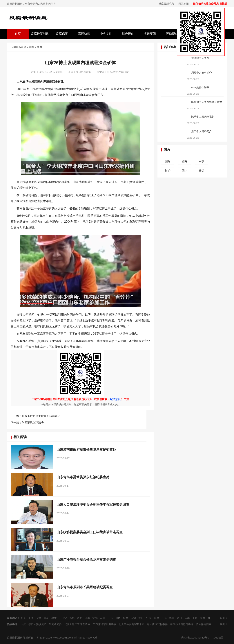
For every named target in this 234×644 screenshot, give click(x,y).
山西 (118, 618)
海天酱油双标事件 (157, 624)
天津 (39, 618)
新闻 (31, 47)
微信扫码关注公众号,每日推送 (210, 4)
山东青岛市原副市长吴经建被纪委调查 (85, 587)
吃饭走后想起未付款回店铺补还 (41, 416)
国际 (168, 161)
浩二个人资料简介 (202, 131)
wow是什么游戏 (200, 87)
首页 (18, 34)
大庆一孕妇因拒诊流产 (34, 624)
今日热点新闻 (84, 72)
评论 (168, 171)
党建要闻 (150, 34)
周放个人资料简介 (202, 73)
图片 (185, 161)
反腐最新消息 (166, 4)
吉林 (72, 618)
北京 (23, 618)
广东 (164, 618)
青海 (203, 618)
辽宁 (64, 618)
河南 (87, 618)
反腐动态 (12, 618)
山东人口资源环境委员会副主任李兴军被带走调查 (93, 505)
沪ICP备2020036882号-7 (195, 638)
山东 (110, 618)
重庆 (46, 618)
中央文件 (106, 34)
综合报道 (128, 34)
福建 (157, 618)
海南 (172, 618)
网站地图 (184, 4)
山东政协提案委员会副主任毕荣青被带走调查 (90, 532)
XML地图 (218, 638)
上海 (31, 618)
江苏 (149, 618)
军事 (202, 161)
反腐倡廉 (62, 34)
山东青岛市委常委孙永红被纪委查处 (83, 477)
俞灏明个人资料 (200, 58)
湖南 (103, 618)
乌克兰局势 (55, 624)
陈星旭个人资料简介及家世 (207, 102)
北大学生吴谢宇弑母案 (132, 624)
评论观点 (172, 34)
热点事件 (12, 624)
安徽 (133, 618)
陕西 (126, 618)
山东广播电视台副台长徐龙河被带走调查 (86, 560)
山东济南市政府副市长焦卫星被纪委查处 (86, 450)
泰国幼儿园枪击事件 (182, 624)
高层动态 (84, 34)
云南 (187, 618)
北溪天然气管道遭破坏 (77, 624)
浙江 (141, 618)
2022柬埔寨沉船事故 (104, 624)
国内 (39, 47)
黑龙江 (55, 618)
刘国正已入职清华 (33, 423)
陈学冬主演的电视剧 (203, 117)
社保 (202, 171)
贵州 (195, 618)
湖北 (95, 618)
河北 (80, 618)
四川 (179, 618)
